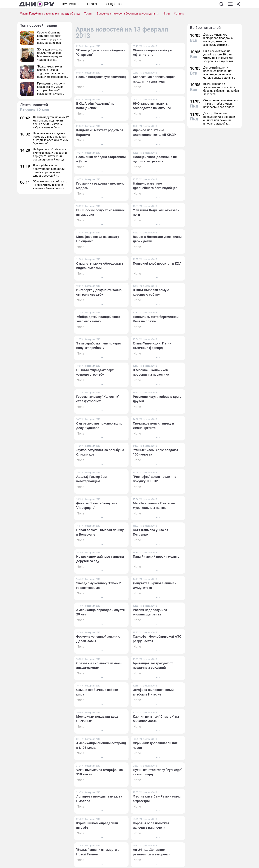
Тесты (89, 14)
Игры (166, 14)
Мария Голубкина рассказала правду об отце (50, 14)
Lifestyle (92, 4)
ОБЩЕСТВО (114, 4)
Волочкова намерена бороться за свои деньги (128, 14)
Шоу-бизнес (70, 4)
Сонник (179, 14)
